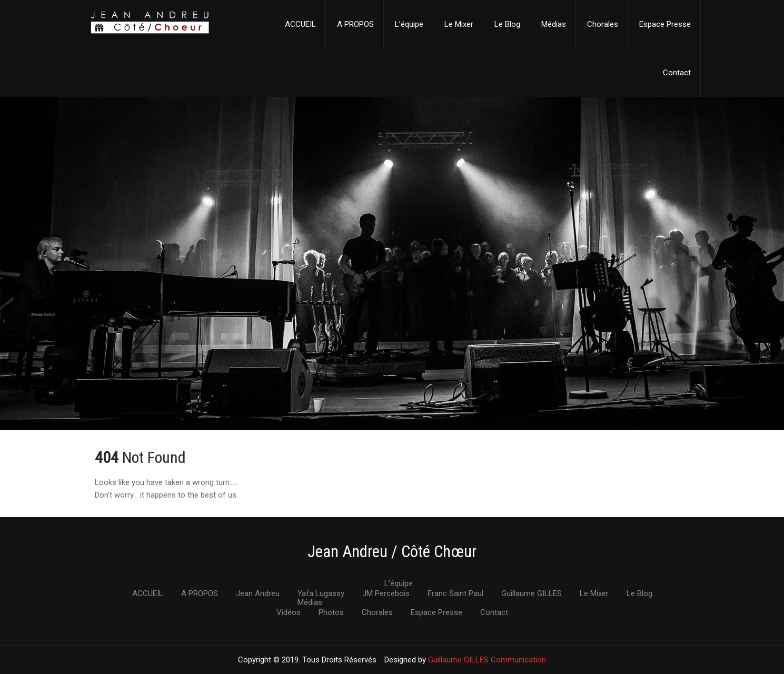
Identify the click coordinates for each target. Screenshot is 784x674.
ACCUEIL (300, 24)
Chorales (603, 24)
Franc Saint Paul (455, 594)
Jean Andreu (258, 594)
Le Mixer (459, 24)
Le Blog (507, 24)
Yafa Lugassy (321, 594)
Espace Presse (665, 24)
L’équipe (409, 24)
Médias (554, 24)
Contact (677, 73)
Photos (331, 613)
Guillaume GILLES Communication (487, 660)
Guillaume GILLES (532, 594)
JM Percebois (386, 594)
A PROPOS (355, 24)
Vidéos (289, 613)
